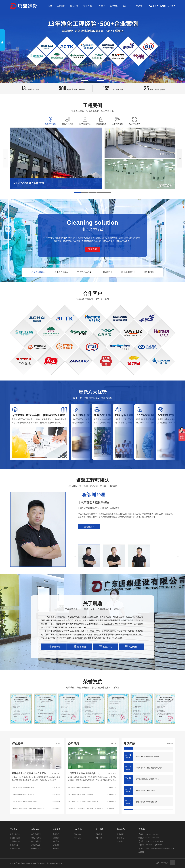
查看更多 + (89, 527)
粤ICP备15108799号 (54, 863)
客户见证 (78, 838)
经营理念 (56, 845)
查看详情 (92, 249)
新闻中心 (127, 6)
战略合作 (78, 834)
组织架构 (56, 841)
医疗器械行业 (15, 841)
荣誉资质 (56, 848)
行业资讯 (120, 838)
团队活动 (99, 838)
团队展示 (99, 834)
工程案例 (61, 6)
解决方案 (74, 6)
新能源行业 (14, 845)
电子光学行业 (15, 834)
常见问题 (120, 834)
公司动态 (120, 841)
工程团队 (114, 6)
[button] (84, 81)
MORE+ (59, 744)
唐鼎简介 (56, 834)
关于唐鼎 (87, 6)
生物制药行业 (15, 848)
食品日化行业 (15, 838)
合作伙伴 (101, 6)
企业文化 (56, 838)
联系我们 (140, 6)
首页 (50, 6)
